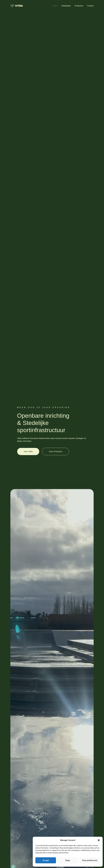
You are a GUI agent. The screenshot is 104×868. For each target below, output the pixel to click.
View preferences (90, 860)
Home (55, 6)
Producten (79, 6)
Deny (68, 860)
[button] (99, 840)
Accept (46, 860)
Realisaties (66, 6)
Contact (90, 6)
